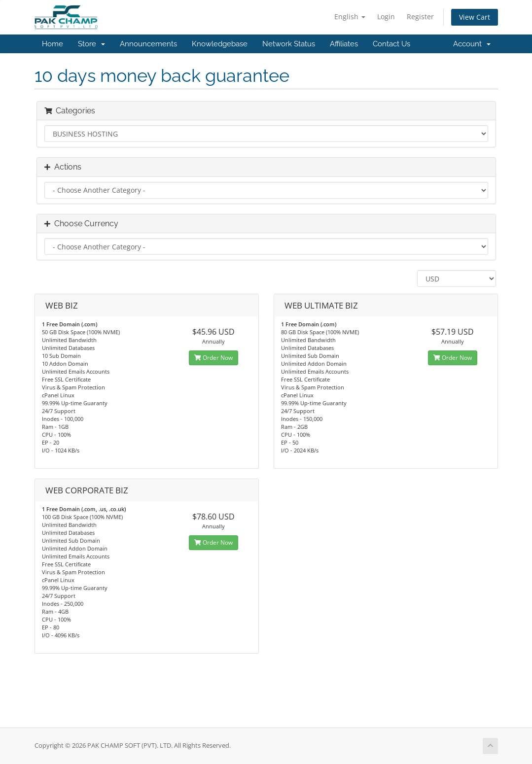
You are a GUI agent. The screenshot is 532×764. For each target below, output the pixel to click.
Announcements (148, 44)
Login (386, 17)
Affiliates (344, 44)
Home (53, 44)
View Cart (475, 17)
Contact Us (391, 44)
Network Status (289, 44)
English (350, 17)
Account (472, 44)
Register (420, 17)
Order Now (213, 358)
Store (91, 44)
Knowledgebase (220, 44)
